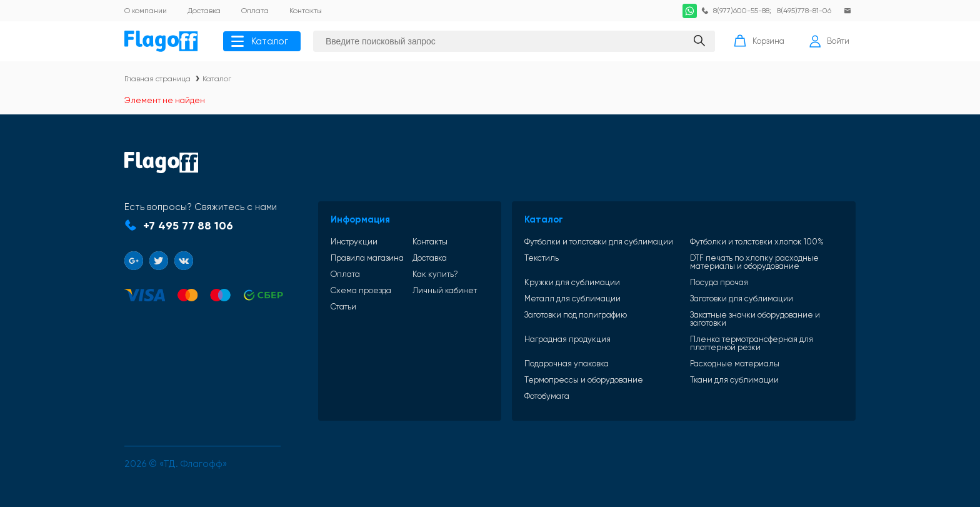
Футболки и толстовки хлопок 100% (757, 242)
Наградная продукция (567, 339)
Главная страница (157, 79)
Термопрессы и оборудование (584, 380)
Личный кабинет (445, 290)
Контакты (430, 242)
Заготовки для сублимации (742, 299)
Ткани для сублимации (734, 380)
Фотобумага (547, 396)
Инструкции (354, 242)
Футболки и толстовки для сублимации (599, 242)
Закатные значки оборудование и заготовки (755, 319)
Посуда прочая (719, 282)
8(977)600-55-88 (741, 11)
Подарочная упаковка (567, 364)
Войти (829, 41)
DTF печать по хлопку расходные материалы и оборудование (754, 262)
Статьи (343, 307)
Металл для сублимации (572, 299)
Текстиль (542, 258)
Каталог (260, 41)
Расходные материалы (735, 364)
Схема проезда (361, 290)
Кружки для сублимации (572, 282)
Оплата (345, 274)
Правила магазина (367, 258)
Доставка (430, 258)
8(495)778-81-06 (804, 11)
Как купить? (435, 274)
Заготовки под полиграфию (576, 315)
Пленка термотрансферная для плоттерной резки (752, 343)
